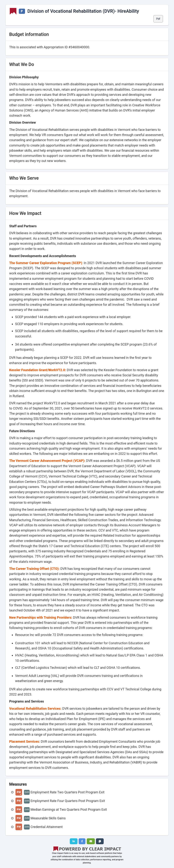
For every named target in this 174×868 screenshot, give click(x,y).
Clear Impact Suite (60, 853)
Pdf (158, 19)
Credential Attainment (47, 827)
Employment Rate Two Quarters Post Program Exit (68, 792)
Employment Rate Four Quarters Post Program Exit (68, 801)
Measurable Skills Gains (48, 818)
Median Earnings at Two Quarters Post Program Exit (69, 809)
